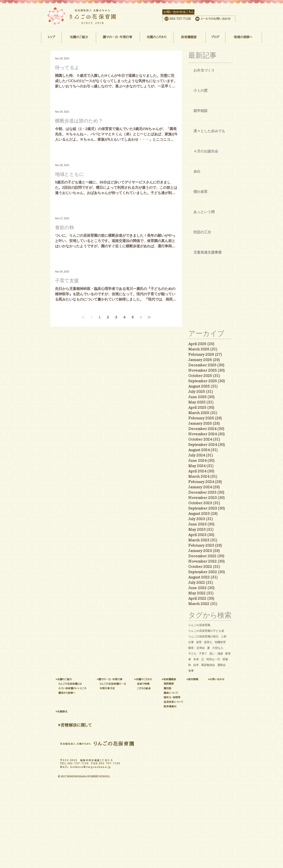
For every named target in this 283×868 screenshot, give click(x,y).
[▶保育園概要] (179, 679)
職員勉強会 (208, 665)
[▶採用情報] (201, 679)
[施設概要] (177, 684)
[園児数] (174, 688)
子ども (192, 654)
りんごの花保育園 (199, 625)
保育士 (208, 642)
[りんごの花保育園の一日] (133, 684)
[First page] (83, 317)
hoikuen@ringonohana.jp (91, 767)
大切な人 (218, 648)
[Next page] (141, 317)
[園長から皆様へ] (80, 693)
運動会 (221, 665)
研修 (225, 659)
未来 (196, 659)
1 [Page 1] (100, 317)
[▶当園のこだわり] (156, 679)
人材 (224, 636)
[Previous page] (91, 317)
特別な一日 (213, 659)
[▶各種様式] (77, 712)
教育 (228, 654)
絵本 (196, 665)
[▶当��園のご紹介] (77, 680)
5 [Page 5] (133, 317)
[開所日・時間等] (185, 698)
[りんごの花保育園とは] (88, 684)
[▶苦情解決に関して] (75, 725)
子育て (203, 654)
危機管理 (220, 642)
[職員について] (182, 693)
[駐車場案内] (188, 707)
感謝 (220, 654)
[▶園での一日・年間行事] (130, 679)
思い (212, 654)
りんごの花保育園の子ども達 (206, 631)
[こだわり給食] (155, 688)
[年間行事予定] (119, 688)
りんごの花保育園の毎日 (203, 636)
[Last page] (149, 317)
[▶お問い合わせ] (228, 679)
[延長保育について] (188, 702)
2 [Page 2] (108, 317)
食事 (191, 671)
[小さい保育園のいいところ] (94, 688)
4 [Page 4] (124, 317)
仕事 (191, 642)
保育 (199, 642)
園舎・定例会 (197, 648)
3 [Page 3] (116, 317)
